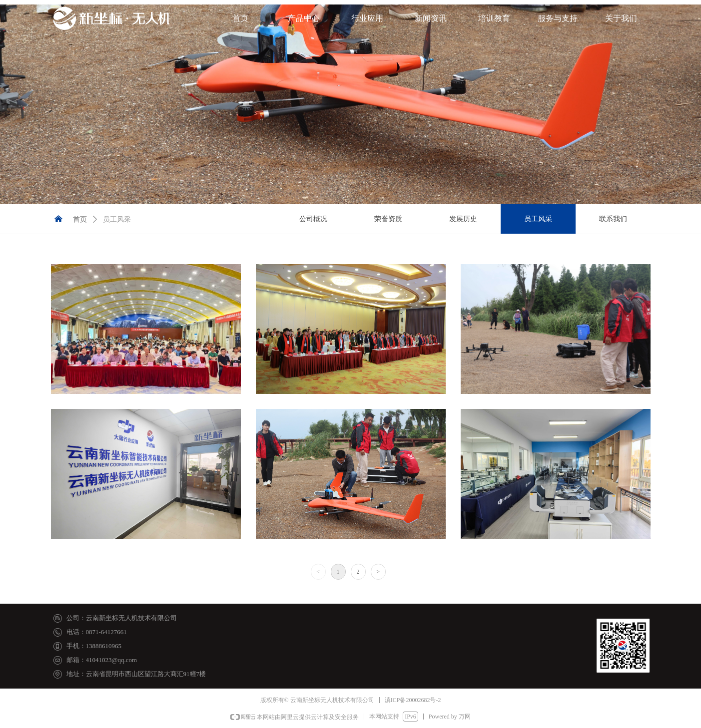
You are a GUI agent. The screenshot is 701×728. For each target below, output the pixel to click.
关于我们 (621, 18)
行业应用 (367, 18)
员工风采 (117, 219)
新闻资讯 (431, 18)
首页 (240, 18)
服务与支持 (558, 18)
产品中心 (304, 18)
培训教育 (494, 18)
